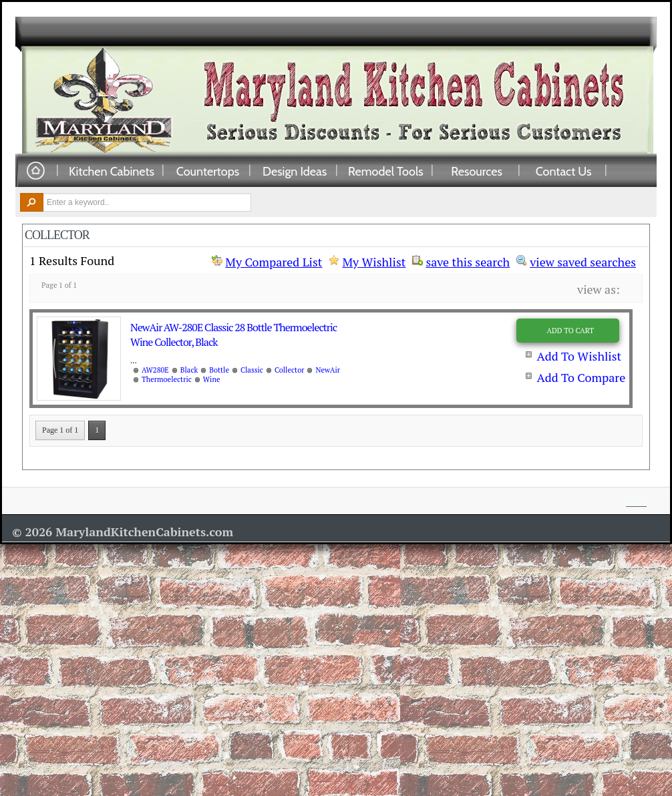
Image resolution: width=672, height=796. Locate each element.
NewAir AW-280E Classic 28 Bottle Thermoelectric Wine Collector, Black (233, 335)
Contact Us (564, 171)
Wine (212, 379)
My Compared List (274, 262)
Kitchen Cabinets (112, 171)
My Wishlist (374, 262)
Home (35, 171)
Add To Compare (581, 377)
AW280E (155, 370)
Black (189, 370)
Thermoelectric (167, 379)
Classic (252, 370)
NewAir (328, 370)
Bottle (219, 370)
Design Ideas (295, 171)
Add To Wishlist (579, 356)
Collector (290, 370)
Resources (477, 171)
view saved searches (583, 260)
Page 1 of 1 (60, 430)
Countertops (208, 171)
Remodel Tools (386, 171)
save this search (468, 260)
